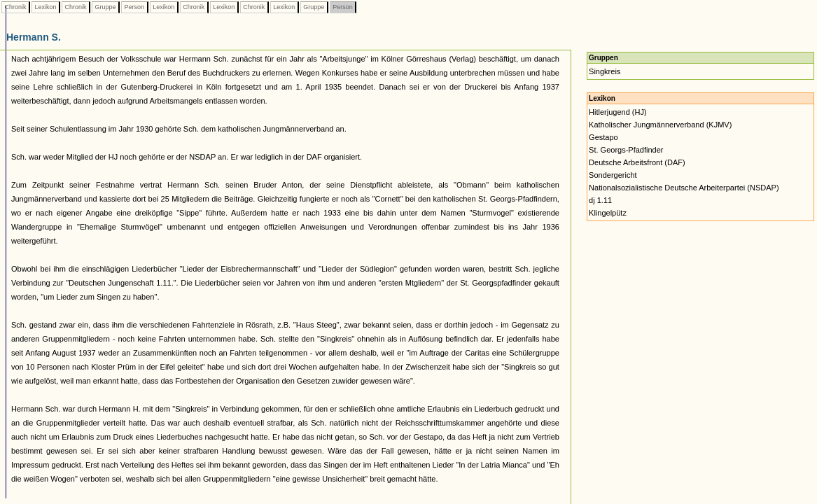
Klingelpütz (608, 213)
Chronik (15, 7)
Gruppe (105, 7)
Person (134, 7)
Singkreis (605, 71)
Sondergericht (613, 175)
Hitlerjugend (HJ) (618, 112)
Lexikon (46, 7)
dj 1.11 (600, 200)
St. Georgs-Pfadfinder (626, 150)
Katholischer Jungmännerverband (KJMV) (660, 125)
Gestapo (603, 137)
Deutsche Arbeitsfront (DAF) (637, 162)
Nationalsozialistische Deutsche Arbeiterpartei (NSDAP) (684, 188)
